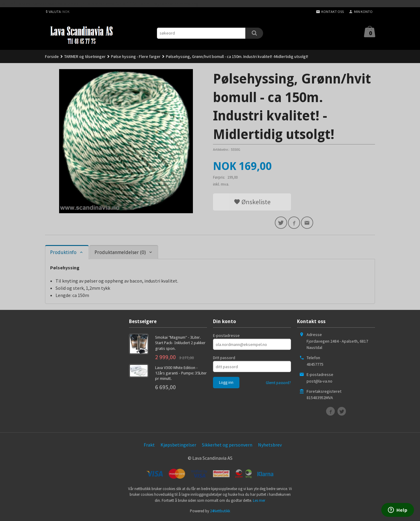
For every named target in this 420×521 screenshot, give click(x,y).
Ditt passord (224, 359)
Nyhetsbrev (270, 446)
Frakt (149, 446)
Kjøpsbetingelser (178, 446)
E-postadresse (226, 336)
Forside (52, 56)
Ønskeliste (252, 202)
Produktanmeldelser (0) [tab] (120, 253)
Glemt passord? (278, 384)
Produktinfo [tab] (63, 253)
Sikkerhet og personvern (227, 446)
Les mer (259, 501)
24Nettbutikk (220, 512)
